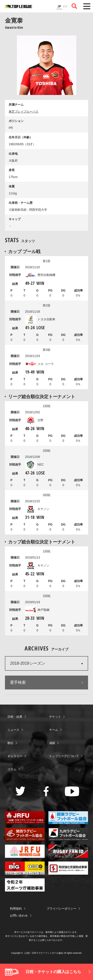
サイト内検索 (74, 6)
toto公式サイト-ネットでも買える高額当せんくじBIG (25, 868)
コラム (12, 769)
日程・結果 (15, 717)
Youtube (72, 791)
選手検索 (18, 682)
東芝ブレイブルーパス (24, 112)
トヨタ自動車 (40, 319)
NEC (34, 465)
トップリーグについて (64, 756)
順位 (10, 743)
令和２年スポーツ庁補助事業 (25, 885)
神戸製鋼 (37, 610)
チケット (55, 717)
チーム (54, 730)
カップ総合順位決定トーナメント (42, 542)
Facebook (46, 791)
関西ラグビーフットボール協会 (25, 834)
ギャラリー (15, 756)
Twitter (20, 791)
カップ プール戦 (24, 251)
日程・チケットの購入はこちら (53, 972)
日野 (34, 420)
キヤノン (37, 509)
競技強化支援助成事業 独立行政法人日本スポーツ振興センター (68, 868)
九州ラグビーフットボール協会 (68, 834)
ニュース (13, 730)
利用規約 (16, 909)
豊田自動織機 (40, 275)
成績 (52, 743)
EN (65, 6)
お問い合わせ (19, 916)
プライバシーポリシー (62, 909)
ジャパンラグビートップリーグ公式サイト (19, 6)
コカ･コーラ (39, 364)
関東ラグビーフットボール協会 (68, 818)
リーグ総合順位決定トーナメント (42, 396)
